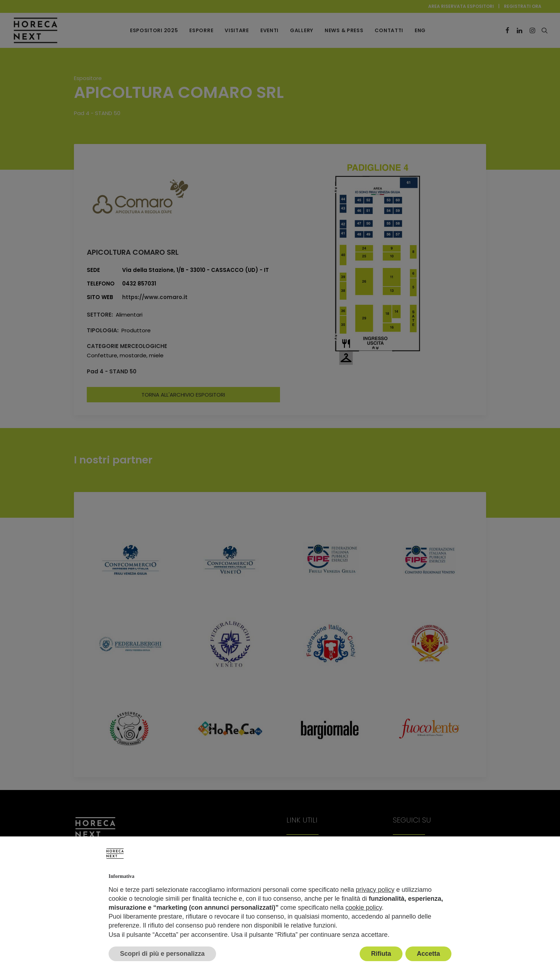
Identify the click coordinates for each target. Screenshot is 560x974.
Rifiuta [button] (381, 954)
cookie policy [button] (364, 908)
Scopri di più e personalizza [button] (162, 954)
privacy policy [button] (375, 890)
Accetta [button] (428, 954)
